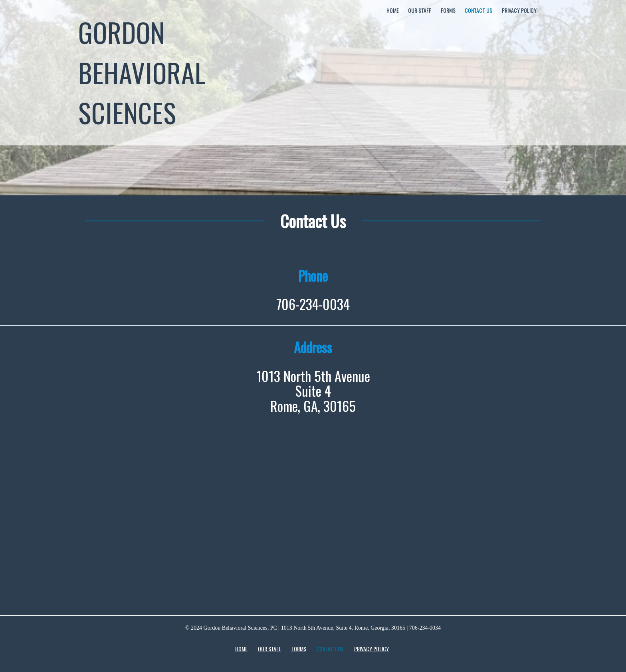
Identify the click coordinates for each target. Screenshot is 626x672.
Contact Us (478, 10)
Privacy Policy (519, 10)
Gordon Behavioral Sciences (142, 72)
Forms (448, 10)
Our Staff (420, 10)
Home (393, 10)
